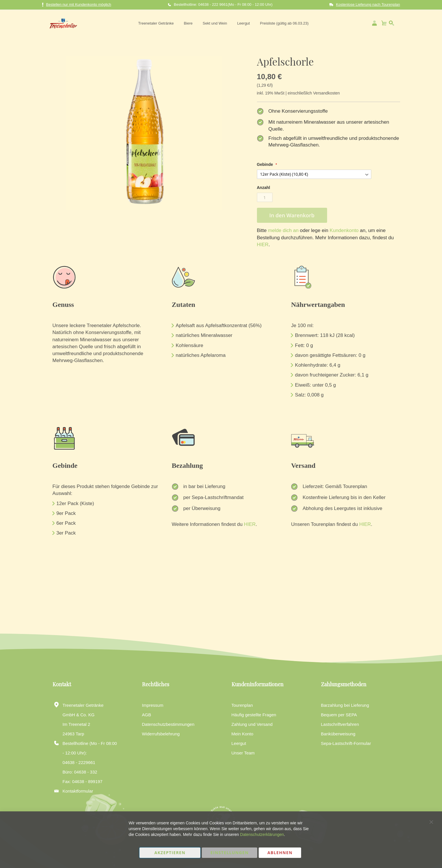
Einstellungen (230, 853)
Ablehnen (280, 853)
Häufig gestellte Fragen (254, 715)
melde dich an (283, 230)
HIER (263, 245)
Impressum (153, 705)
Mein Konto (243, 734)
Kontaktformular (78, 791)
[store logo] (62, 23)
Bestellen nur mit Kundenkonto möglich (77, 5)
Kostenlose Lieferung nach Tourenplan (368, 4)
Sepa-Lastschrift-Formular (346, 743)
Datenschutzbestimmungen (168, 724)
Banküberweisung (338, 734)
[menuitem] (155, 23)
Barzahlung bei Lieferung (345, 705)
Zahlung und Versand (252, 724)
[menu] (223, 23)
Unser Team (243, 753)
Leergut (239, 743)
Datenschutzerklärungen (262, 834)
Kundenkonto (343, 230)
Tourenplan (242, 705)
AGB (147, 715)
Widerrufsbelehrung (161, 734)
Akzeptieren (170, 853)
